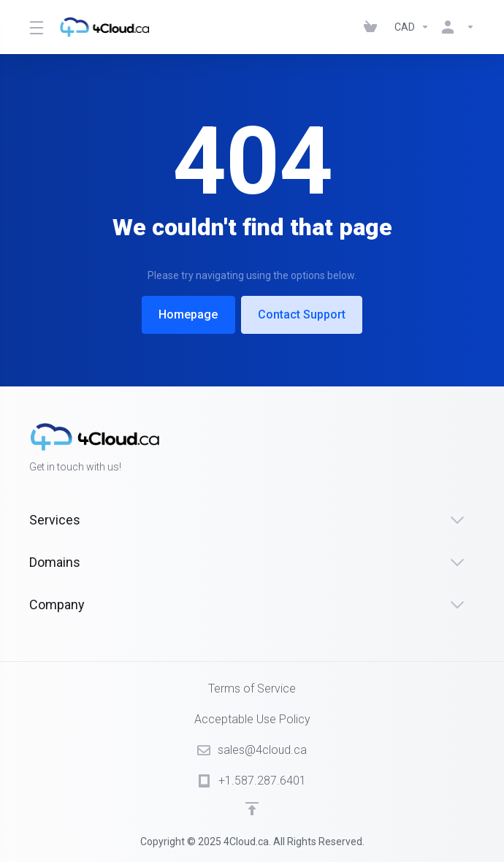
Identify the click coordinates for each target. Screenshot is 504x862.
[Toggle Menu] (35, 27)
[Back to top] (252, 809)
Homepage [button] (187, 314)
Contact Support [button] (303, 314)
